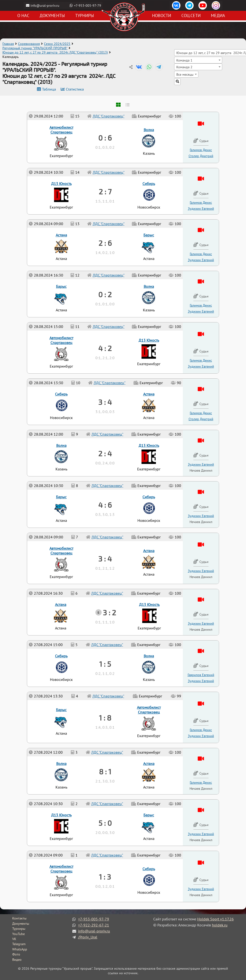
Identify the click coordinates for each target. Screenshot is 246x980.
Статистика (75, 89)
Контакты (19, 918)
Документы (52, 16)
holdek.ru (220, 925)
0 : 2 (105, 294)
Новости (162, 16)
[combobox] (198, 60)
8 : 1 (105, 771)
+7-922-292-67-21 (94, 925)
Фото (16, 954)
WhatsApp (20, 949)
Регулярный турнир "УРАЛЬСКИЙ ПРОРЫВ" (35, 48)
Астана (149, 764)
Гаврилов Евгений (201, 675)
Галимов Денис (201, 782)
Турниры (85, 16)
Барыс (149, 815)
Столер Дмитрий (201, 419)
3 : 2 (109, 612)
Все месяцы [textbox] (185, 74)
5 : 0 (105, 823)
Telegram (19, 944)
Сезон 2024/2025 (57, 44)
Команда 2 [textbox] (184, 67)
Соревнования (29, 44)
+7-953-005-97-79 (88, 5)
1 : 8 (105, 718)
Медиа (218, 16)
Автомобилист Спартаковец (61, 869)
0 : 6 (105, 138)
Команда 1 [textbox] (184, 60)
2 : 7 (105, 191)
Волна (61, 764)
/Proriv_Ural (88, 937)
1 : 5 (105, 664)
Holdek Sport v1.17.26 (215, 919)
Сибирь (149, 869)
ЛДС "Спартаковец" (107, 855)
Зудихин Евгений (201, 889)
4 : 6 (105, 505)
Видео (17, 960)
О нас (23, 16)
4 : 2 (105, 348)
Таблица (49, 89)
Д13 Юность (61, 815)
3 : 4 (105, 559)
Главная (8, 44)
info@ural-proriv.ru (45, 5)
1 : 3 (105, 877)
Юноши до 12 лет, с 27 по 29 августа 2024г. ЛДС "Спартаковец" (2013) (55, 52)
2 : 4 (105, 453)
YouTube (18, 934)
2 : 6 (105, 243)
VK (14, 939)
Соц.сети (191, 16)
